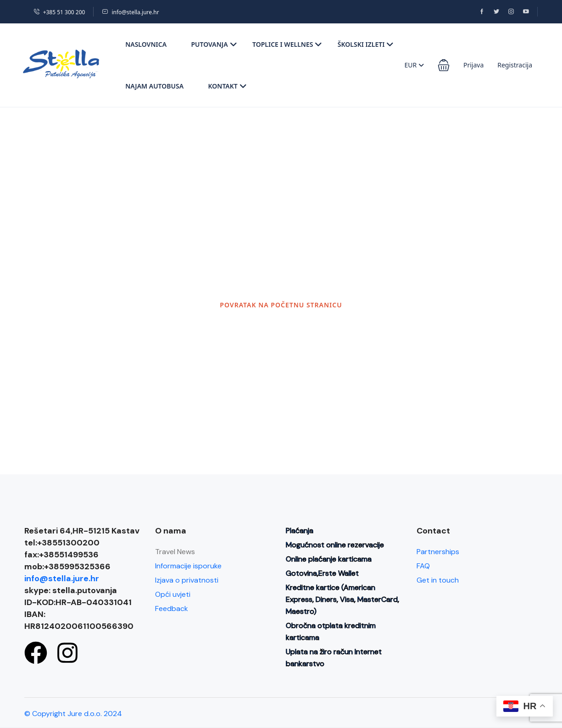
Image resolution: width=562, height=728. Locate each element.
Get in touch (438, 580)
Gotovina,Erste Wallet (322, 573)
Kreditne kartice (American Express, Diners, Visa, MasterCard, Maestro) (342, 599)
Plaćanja (300, 531)
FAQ (423, 566)
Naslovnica (146, 44)
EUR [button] (414, 65)
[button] (444, 65)
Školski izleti (366, 44)
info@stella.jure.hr (130, 12)
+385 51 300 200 (59, 12)
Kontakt (227, 86)
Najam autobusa (154, 86)
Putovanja (214, 44)
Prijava (473, 65)
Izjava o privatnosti (187, 580)
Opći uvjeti (173, 594)
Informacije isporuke (188, 566)
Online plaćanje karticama (329, 559)
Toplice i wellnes (287, 44)
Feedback (172, 609)
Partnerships (438, 552)
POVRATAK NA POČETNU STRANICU (281, 305)
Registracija (515, 65)
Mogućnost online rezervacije (335, 545)
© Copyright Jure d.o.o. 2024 (73, 714)
